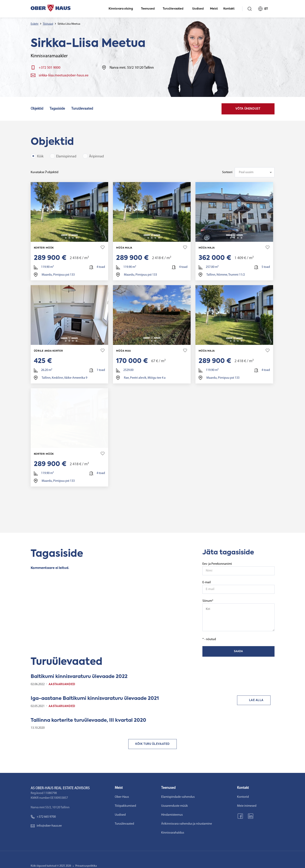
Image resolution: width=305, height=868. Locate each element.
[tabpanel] (70, 212)
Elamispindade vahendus (190, 796)
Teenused (150, 9)
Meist (214, 9)
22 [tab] (76, 238)
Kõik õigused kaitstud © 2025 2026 (51, 865)
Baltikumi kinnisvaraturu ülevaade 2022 (79, 676)
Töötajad (48, 24)
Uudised (198, 9)
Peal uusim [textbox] (246, 172)
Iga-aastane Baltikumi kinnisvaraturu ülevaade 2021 (95, 698)
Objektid (37, 109)
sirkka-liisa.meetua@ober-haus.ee (64, 76)
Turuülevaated (175, 9)
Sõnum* (238, 615)
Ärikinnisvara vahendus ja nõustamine (199, 823)
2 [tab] (66, 238)
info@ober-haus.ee (44, 825)
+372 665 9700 (41, 816)
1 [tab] (62, 238)
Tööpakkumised (131, 805)
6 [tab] (76, 341)
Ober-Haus (128, 796)
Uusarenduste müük (186, 805)
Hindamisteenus (184, 814)
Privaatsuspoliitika (86, 865)
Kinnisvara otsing (122, 9)
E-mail (207, 582)
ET (265, 9)
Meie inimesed (265, 805)
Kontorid (261, 796)
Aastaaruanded (62, 684)
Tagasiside (57, 109)
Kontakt (231, 9)
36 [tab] (241, 238)
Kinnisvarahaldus (185, 832)
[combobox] (255, 172)
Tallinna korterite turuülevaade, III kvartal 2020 (88, 720)
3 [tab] (69, 238)
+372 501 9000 (50, 68)
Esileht (35, 24)
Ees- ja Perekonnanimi (217, 563)
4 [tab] (73, 238)
